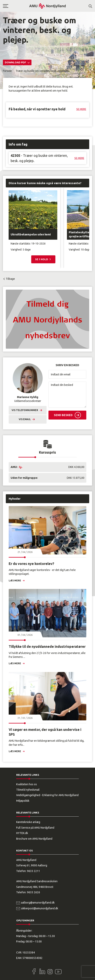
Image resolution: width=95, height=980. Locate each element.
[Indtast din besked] (67, 395)
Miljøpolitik (23, 801)
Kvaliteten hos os (27, 784)
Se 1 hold (42, 259)
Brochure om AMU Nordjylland (34, 839)
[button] (16, 6)
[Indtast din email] (67, 374)
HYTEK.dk (22, 833)
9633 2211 (34, 871)
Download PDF (16, 62)
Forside (7, 71)
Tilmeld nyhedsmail (28, 790)
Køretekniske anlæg (28, 822)
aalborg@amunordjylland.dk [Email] (38, 903)
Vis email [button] (25, 419)
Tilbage (10, 279)
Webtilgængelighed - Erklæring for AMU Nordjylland (47, 795)
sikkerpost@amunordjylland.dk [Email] (40, 908)
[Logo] (47, 6)
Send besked (63, 415)
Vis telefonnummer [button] (25, 410)
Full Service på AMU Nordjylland (35, 828)
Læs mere (15, 581)
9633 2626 (34, 892)
